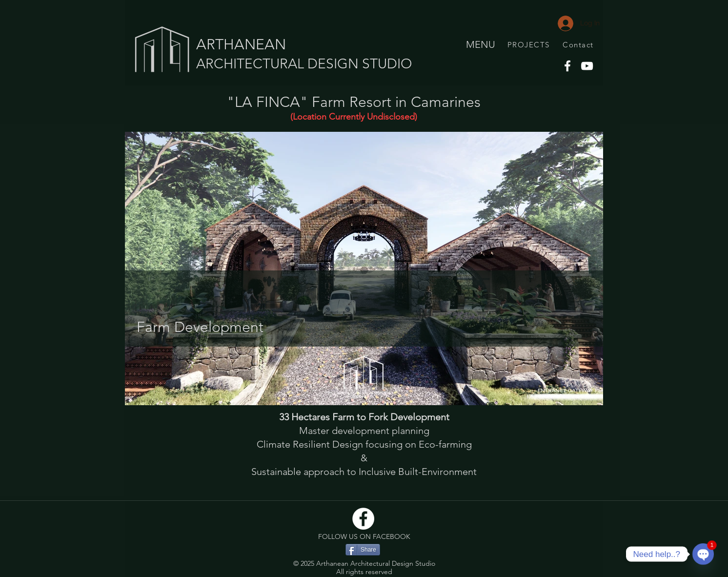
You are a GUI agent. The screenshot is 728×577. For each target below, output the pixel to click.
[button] (364, 268)
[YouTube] (587, 66)
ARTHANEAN (241, 44)
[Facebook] (567, 66)
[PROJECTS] (529, 44)
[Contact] (579, 44)
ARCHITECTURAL (252, 64)
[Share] (363, 550)
